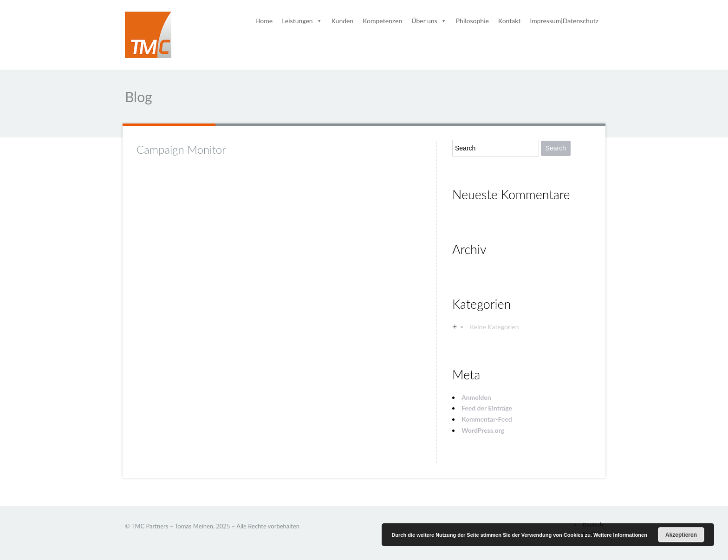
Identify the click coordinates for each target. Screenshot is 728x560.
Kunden (343, 21)
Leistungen (302, 21)
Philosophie (472, 21)
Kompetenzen (382, 21)
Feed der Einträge (487, 408)
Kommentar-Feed (487, 419)
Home (264, 21)
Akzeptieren (681, 535)
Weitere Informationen (620, 535)
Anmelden (476, 397)
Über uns (429, 21)
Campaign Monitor (181, 149)
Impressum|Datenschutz (564, 21)
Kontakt (510, 21)
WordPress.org (483, 430)
